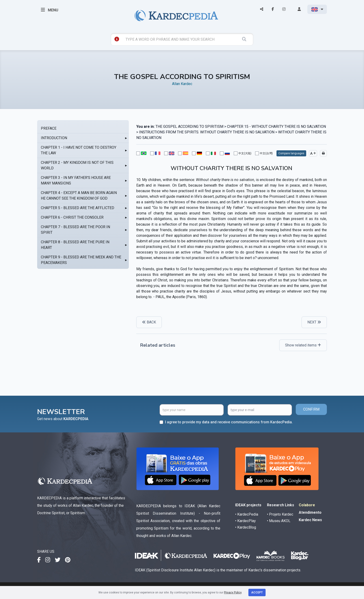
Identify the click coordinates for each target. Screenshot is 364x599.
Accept (257, 592)
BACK (149, 322)
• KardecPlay (245, 521)
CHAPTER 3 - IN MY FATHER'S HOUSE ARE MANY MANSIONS (76, 180)
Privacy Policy (233, 592)
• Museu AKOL (279, 521)
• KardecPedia (247, 514)
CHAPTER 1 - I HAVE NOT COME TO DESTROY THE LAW (79, 150)
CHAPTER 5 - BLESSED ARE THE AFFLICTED (78, 208)
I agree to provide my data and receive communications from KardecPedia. (229, 422)
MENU (50, 10)
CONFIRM (311, 409)
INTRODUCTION (54, 138)
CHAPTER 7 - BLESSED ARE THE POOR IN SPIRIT (75, 230)
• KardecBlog (246, 527)
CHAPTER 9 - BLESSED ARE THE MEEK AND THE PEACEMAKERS (81, 260)
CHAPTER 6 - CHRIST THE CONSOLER (72, 217)
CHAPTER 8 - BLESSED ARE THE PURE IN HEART (75, 245)
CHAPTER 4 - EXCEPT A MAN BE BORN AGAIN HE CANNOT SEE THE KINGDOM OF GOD (79, 196)
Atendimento (310, 512)
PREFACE (49, 128)
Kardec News (310, 520)
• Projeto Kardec (280, 514)
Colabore (307, 505)
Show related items (303, 345)
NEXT (314, 322)
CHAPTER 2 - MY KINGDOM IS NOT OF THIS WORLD (77, 165)
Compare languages (291, 153)
